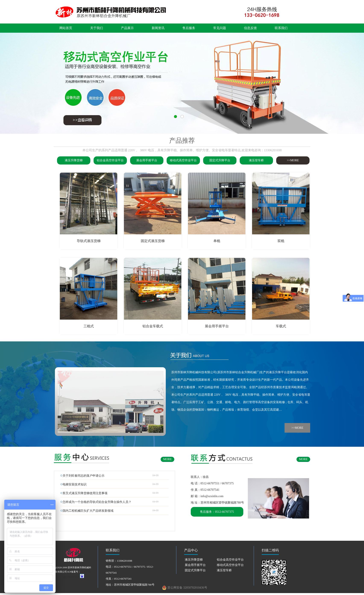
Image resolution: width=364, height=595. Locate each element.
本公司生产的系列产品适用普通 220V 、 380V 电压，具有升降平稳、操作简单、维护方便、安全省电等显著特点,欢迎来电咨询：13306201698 (182, 150)
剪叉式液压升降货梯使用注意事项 (85, 493)
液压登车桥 (256, 160)
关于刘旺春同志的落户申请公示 (84, 476)
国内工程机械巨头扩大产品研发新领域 (88, 511)
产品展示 (127, 28)
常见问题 (220, 28)
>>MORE (293, 160)
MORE (167, 459)
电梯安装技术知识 (75, 484)
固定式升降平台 (220, 160)
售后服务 (189, 28)
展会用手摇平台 (147, 160)
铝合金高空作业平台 (110, 160)
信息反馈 (250, 28)
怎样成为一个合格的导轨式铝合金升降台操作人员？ (97, 502)
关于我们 (97, 28)
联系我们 (281, 28)
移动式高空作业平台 (183, 160)
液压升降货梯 (74, 160)
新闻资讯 (158, 28)
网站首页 (66, 28)
